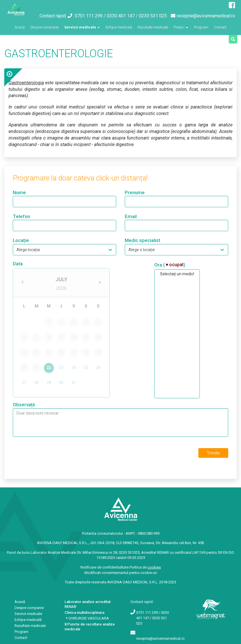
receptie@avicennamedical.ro (203, 16)
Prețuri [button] (181, 27)
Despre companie (44, 27)
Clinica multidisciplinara (84, 613)
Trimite (213, 453)
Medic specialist (143, 240)
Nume (19, 192)
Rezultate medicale (153, 27)
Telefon (21, 216)
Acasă (20, 27)
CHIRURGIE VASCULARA (89, 618)
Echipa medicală (119, 27)
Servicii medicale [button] (82, 27)
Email (131, 216)
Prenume (135, 192)
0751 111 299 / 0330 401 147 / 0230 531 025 (117, 16)
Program (201, 27)
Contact (220, 27)
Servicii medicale (28, 614)
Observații (24, 405)
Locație (21, 240)
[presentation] (56, 454)
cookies (154, 567)
